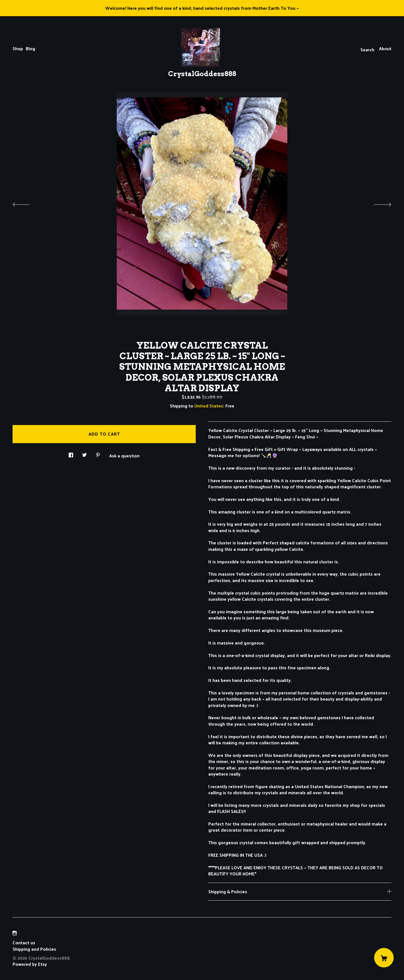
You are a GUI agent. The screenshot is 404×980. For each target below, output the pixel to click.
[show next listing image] (377, 203)
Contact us (24, 943)
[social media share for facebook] (71, 453)
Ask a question (124, 455)
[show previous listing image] (27, 203)
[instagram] (15, 933)
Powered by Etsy (30, 964)
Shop (18, 48)
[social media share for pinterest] (98, 453)
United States (209, 406)
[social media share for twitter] (84, 453)
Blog (30, 48)
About (385, 48)
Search (367, 50)
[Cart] (384, 958)
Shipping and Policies (34, 949)
